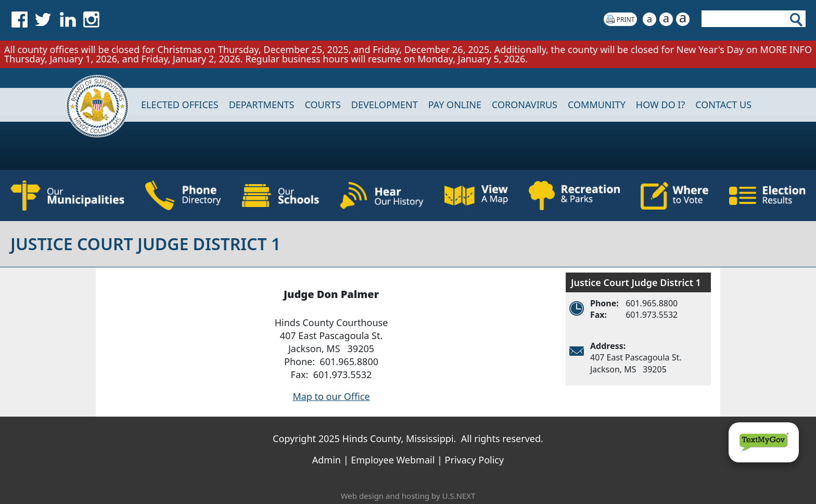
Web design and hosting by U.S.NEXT (408, 496)
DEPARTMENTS (262, 105)
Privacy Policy (475, 460)
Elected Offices (180, 105)
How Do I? (660, 105)
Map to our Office (331, 396)
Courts (322, 105)
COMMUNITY (597, 105)
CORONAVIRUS (525, 105)
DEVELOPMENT (385, 105)
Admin (327, 460)
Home (91, 105)
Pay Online (455, 105)
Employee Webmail (393, 460)
